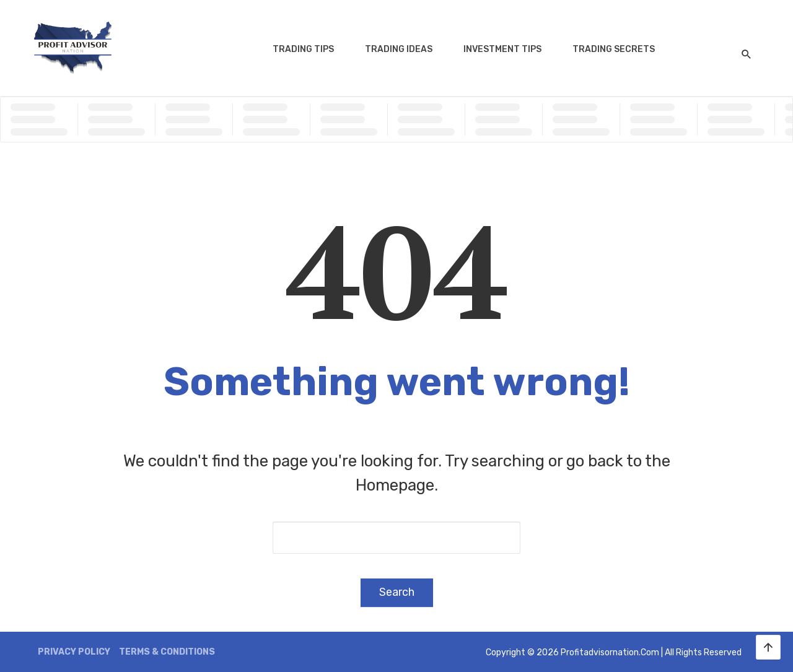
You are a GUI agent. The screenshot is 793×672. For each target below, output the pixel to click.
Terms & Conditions (167, 652)
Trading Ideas (399, 49)
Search (397, 592)
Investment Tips (502, 49)
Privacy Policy (74, 652)
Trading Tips (303, 49)
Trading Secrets (614, 49)
